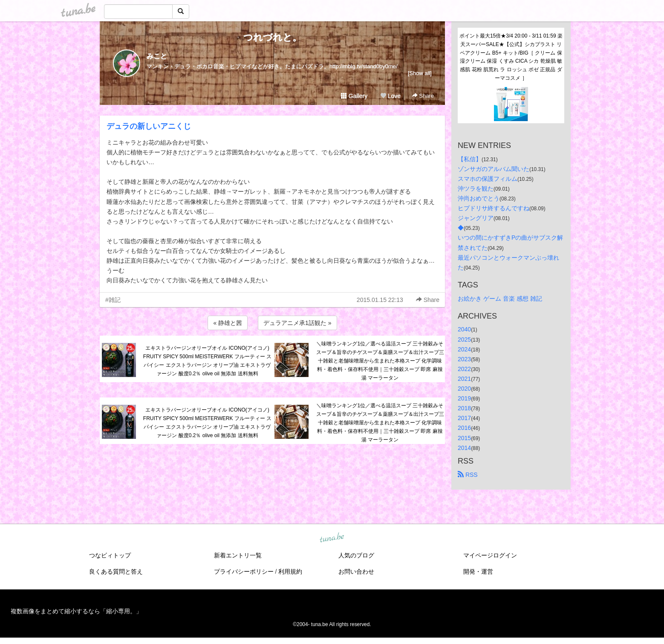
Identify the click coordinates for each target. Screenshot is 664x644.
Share (423, 96)
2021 (464, 379)
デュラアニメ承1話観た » (297, 323)
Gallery (354, 96)
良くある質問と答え (116, 571)
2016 (464, 428)
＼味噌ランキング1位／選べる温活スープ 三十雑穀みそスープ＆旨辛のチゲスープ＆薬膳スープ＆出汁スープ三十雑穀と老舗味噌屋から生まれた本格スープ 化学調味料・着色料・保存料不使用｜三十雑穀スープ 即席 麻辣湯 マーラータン (380, 361)
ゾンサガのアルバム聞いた (494, 169)
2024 (464, 349)
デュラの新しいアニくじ (149, 126)
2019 (464, 398)
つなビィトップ (110, 555)
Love (390, 96)
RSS (468, 475)
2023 (464, 359)
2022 (464, 369)
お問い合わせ (356, 571)
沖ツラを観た (476, 189)
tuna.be (332, 538)
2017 (464, 418)
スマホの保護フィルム (488, 179)
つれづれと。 (273, 37)
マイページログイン (490, 555)
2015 (464, 438)
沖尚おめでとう (479, 198)
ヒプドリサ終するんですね (494, 208)
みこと (157, 56)
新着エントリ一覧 (238, 555)
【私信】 (470, 159)
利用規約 (290, 571)
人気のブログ (356, 555)
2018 (464, 408)
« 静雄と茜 (228, 323)
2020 (464, 389)
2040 (464, 329)
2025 (464, 339)
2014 (464, 448)
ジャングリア (476, 218)
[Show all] (420, 73)
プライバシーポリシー (244, 571)
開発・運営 (478, 571)
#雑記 (113, 300)
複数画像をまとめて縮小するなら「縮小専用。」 (76, 611)
